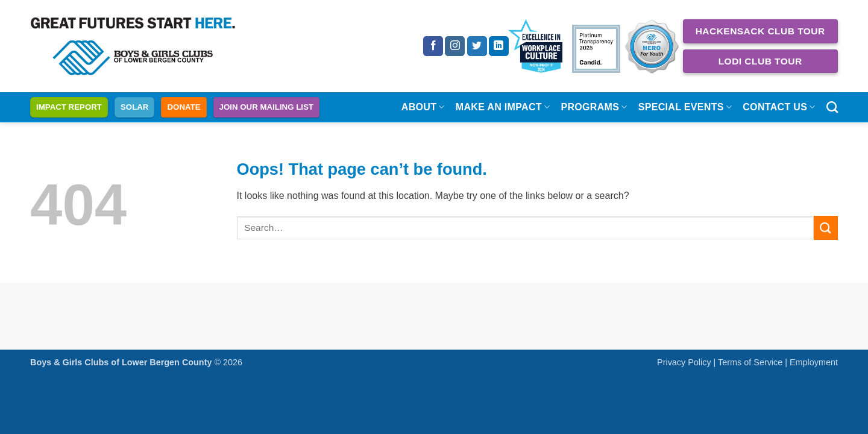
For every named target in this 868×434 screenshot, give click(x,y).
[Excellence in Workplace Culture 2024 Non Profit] (535, 46)
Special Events (685, 107)
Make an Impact (503, 107)
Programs (594, 107)
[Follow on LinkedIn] (499, 46)
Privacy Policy (684, 362)
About (423, 107)
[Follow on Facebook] (433, 46)
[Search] (832, 107)
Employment (814, 362)
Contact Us (779, 107)
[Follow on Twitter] (477, 46)
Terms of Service (750, 362)
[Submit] (826, 228)
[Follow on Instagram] (455, 46)
